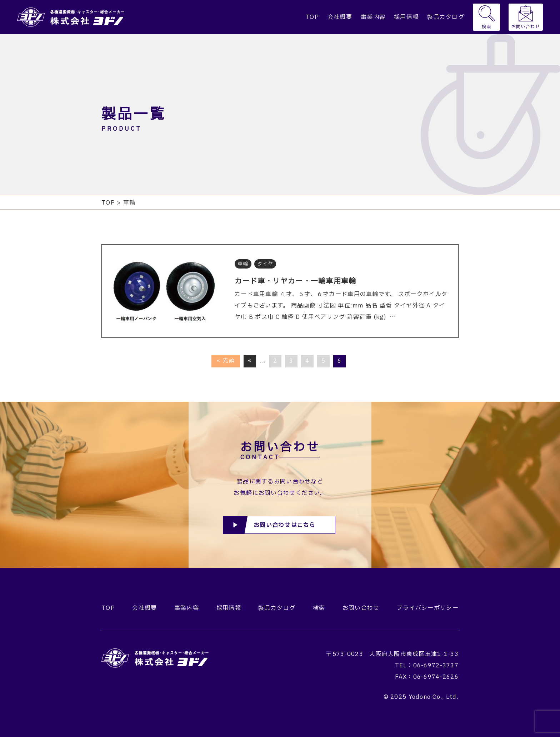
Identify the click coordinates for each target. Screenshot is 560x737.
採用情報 (406, 17)
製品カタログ (446, 17)
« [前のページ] (250, 361)
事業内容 (373, 17)
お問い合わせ (526, 27)
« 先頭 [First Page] (226, 361)
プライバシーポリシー (428, 608)
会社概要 (340, 17)
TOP (312, 17)
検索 (487, 27)
